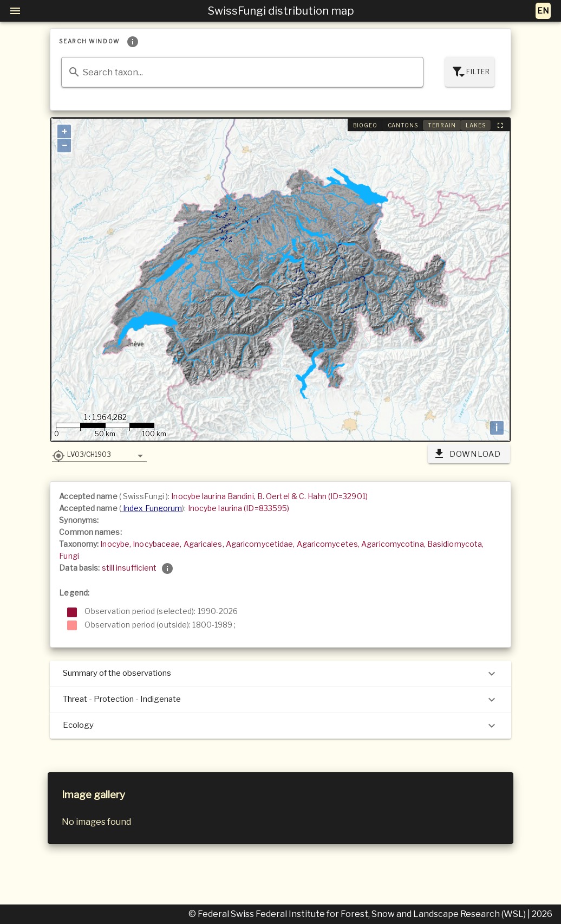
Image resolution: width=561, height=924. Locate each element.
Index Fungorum (152, 508)
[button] (99, 454)
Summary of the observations (280, 674)
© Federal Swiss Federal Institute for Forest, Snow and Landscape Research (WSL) (358, 914)
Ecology (280, 726)
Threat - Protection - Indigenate (280, 700)
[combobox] (242, 72)
